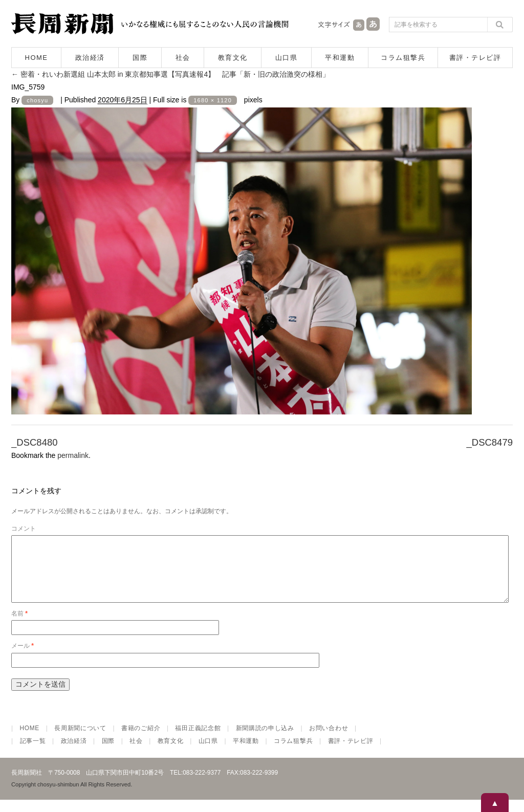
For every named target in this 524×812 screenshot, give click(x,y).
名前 (19, 626)
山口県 (287, 58)
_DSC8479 (489, 442)
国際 (140, 58)
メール (23, 658)
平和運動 (340, 58)
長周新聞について (80, 740)
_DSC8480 (35, 442)
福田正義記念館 (198, 740)
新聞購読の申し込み (265, 740)
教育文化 (233, 58)
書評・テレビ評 (475, 58)
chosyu (37, 100)
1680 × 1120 (213, 100)
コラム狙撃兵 (403, 58)
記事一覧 (33, 753)
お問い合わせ (329, 740)
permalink (73, 455)
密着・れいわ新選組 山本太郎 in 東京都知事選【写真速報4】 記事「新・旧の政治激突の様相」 (170, 74)
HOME (37, 58)
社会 (183, 58)
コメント (24, 529)
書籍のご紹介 (141, 740)
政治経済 (90, 58)
